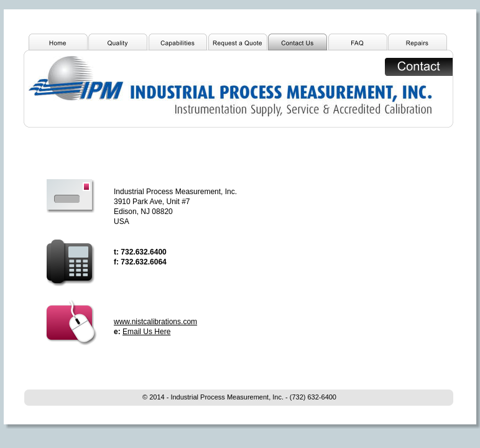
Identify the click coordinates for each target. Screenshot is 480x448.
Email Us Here (146, 332)
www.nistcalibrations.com (155, 322)
